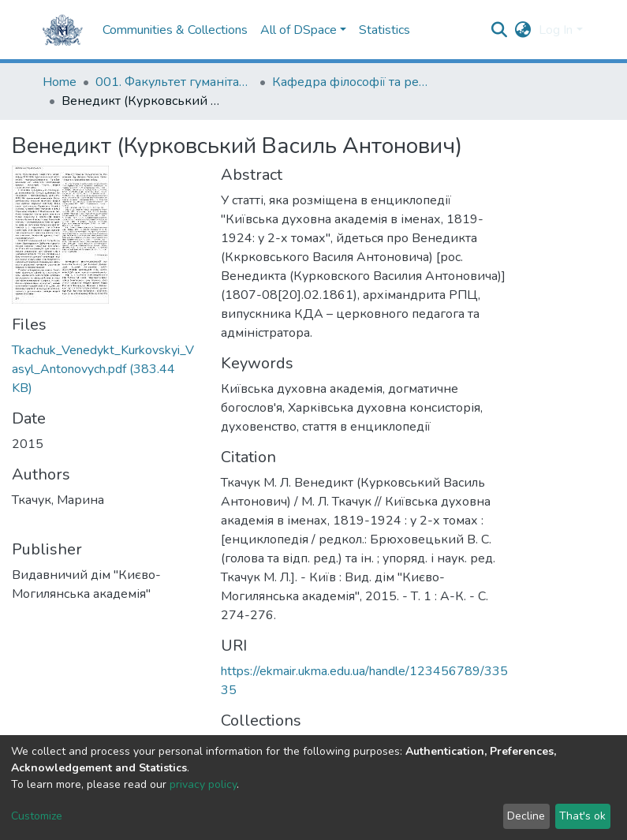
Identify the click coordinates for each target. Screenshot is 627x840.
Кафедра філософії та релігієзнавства (351, 82)
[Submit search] (499, 30)
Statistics (384, 30)
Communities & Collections (175, 30)
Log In (556, 30)
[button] (522, 30)
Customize (37, 816)
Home (60, 82)
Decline (526, 816)
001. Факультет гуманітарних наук (174, 82)
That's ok (582, 816)
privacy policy (203, 784)
